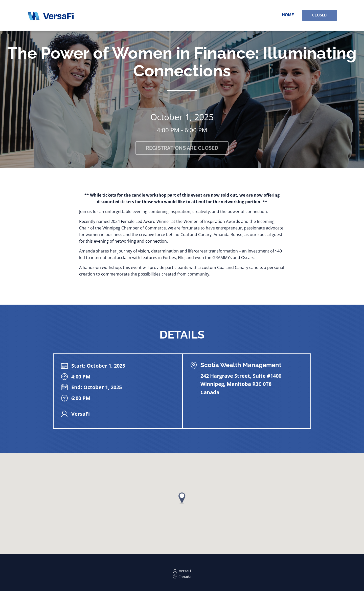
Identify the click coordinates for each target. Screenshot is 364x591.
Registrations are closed (182, 148)
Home (288, 15)
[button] (182, 498)
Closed (320, 15)
